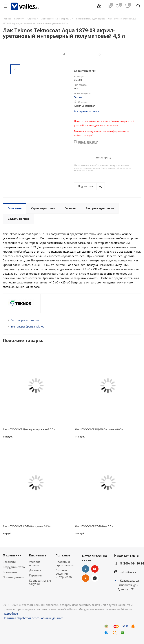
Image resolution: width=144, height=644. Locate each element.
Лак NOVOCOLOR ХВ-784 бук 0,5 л (94, 526)
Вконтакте (86, 569)
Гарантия (35, 575)
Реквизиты (10, 572)
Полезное (63, 555)
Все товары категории (25, 320)
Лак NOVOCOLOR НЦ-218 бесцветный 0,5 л (99, 429)
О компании (12, 555)
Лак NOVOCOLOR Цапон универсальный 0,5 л (29, 429)
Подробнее (10, 614)
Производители (13, 577)
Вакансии (9, 562)
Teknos (78, 97)
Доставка (35, 570)
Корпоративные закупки (40, 582)
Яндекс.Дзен (95, 578)
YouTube (95, 569)
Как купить (38, 555)
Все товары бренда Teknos (27, 326)
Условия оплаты (35, 563)
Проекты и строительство (65, 563)
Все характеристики (85, 111)
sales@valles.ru (130, 572)
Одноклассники (86, 578)
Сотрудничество (14, 567)
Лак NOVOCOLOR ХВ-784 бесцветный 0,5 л (27, 526)
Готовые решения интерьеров (64, 574)
